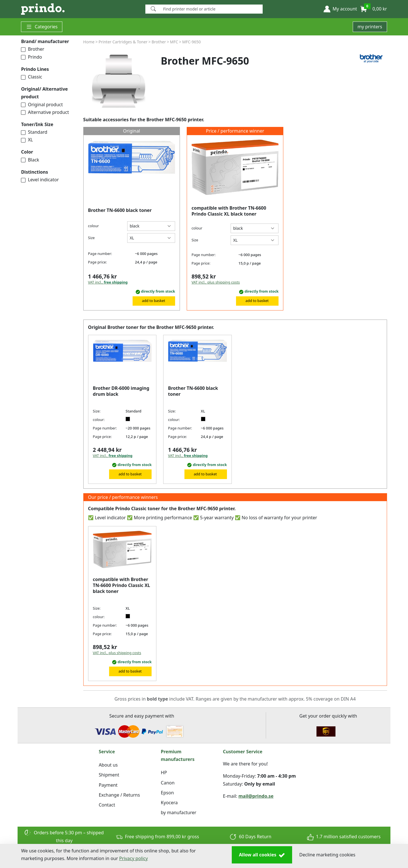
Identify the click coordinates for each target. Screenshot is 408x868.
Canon (168, 783)
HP (164, 773)
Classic (31, 77)
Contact (107, 805)
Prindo (31, 57)
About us (108, 765)
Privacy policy (134, 858)
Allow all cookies (262, 855)
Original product (42, 105)
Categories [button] (42, 27)
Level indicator (40, 180)
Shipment (109, 775)
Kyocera (169, 803)
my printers (370, 27)
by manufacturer (179, 812)
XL (27, 140)
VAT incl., (108, 282)
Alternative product (45, 112)
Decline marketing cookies (327, 855)
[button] (340, 9)
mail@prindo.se (256, 796)
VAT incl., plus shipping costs (216, 282)
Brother (33, 49)
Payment (108, 785)
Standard (34, 132)
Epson (167, 793)
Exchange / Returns (119, 795)
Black (30, 160)
